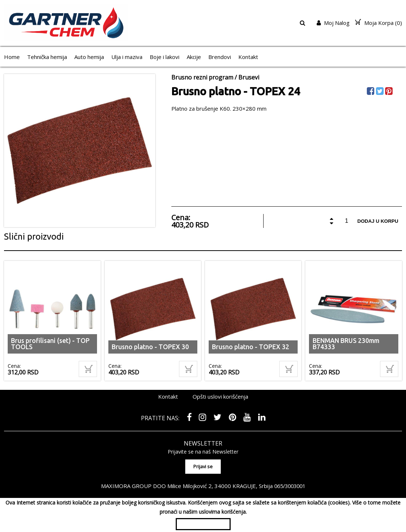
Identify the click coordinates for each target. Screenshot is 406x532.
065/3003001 (290, 485)
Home (12, 57)
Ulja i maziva (127, 57)
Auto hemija (89, 57)
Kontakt (248, 57)
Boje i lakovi (165, 57)
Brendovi (220, 57)
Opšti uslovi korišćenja (220, 396)
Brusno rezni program (202, 77)
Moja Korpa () (379, 23)
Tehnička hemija (47, 57)
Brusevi (249, 77)
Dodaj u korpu (378, 221)
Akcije (194, 57)
